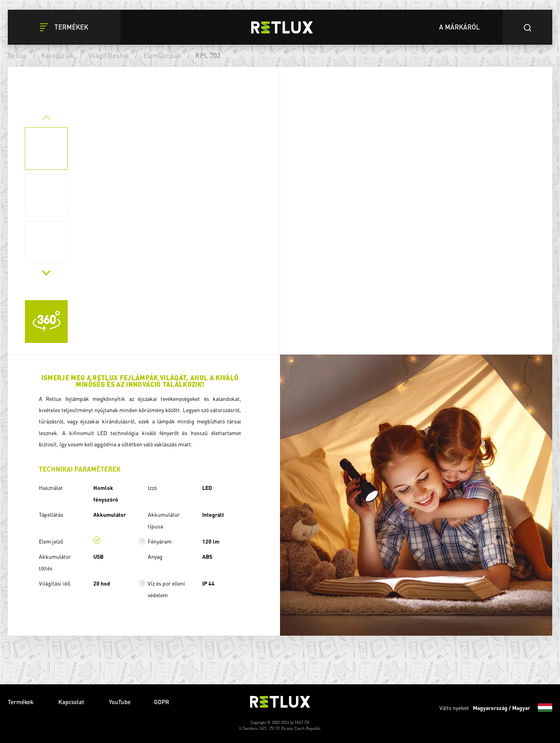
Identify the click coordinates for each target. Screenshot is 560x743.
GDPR (162, 702)
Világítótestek (109, 55)
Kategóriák (58, 55)
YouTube (120, 702)
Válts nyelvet (496, 708)
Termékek (21, 702)
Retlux (17, 55)
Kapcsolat (72, 702)
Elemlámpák (163, 55)
